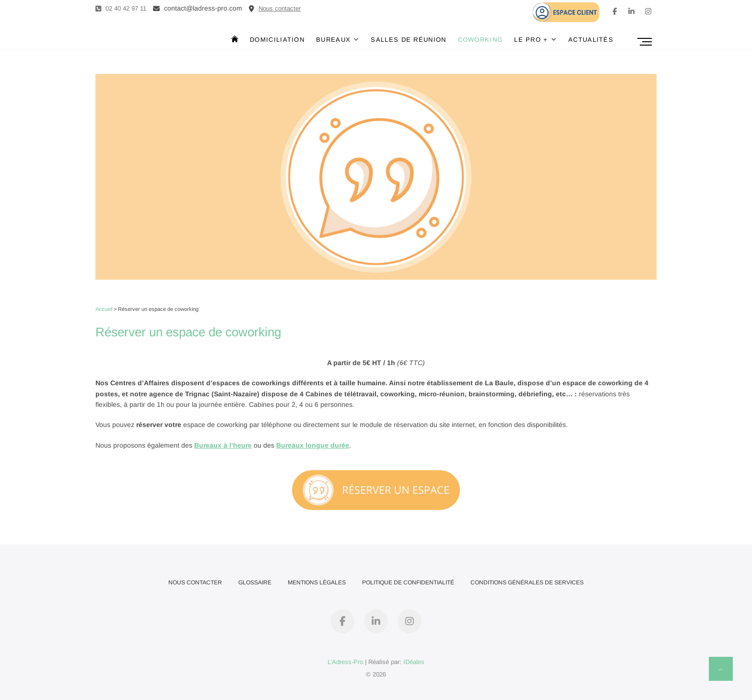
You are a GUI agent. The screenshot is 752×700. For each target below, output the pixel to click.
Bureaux (333, 40)
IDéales (414, 662)
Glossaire (255, 582)
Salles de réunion (408, 40)
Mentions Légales (317, 582)
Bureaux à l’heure (223, 445)
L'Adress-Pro (345, 662)
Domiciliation (277, 40)
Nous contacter (195, 582)
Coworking (481, 40)
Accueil (104, 309)
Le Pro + (531, 40)
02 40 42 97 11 (121, 8)
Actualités (591, 40)
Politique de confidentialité (408, 582)
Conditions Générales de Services (527, 582)
